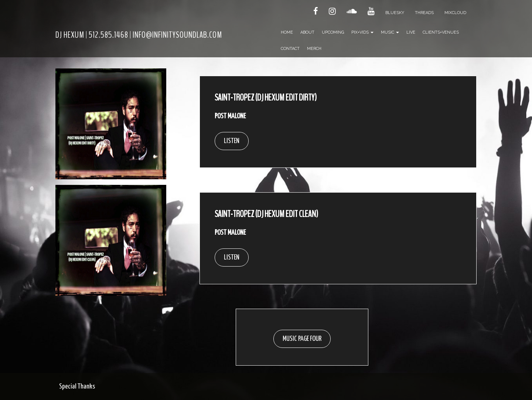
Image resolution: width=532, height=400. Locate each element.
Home (287, 32)
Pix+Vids (362, 32)
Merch (314, 49)
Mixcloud (455, 13)
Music (390, 32)
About (307, 32)
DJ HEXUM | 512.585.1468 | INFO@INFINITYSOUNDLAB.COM (139, 35)
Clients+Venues (441, 32)
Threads (424, 13)
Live (411, 32)
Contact (290, 49)
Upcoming (333, 32)
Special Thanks (77, 387)
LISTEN (232, 141)
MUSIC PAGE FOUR (302, 339)
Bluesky (395, 13)
